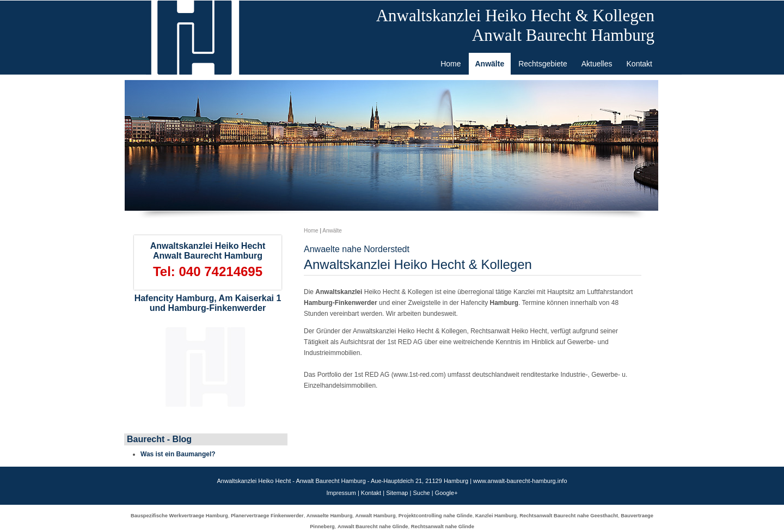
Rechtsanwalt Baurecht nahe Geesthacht (569, 516)
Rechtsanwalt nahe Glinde (443, 527)
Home (311, 231)
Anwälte (332, 231)
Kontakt (371, 493)
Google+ (446, 493)
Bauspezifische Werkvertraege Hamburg (179, 516)
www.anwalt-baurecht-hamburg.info (520, 481)
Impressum (341, 493)
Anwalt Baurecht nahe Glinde (373, 527)
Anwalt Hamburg (376, 516)
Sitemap (397, 493)
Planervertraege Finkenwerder (267, 516)
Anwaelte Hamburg (330, 516)
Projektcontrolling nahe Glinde (436, 516)
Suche (421, 493)
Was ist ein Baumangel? (178, 454)
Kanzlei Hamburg (496, 516)
